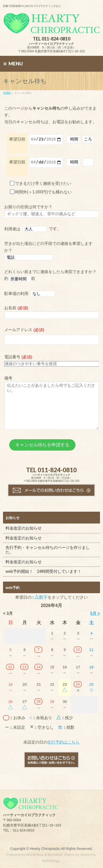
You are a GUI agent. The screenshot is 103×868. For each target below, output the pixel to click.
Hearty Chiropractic (45, 849)
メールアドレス (51, 339)
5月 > (95, 625)
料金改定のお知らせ (24, 540)
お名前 (51, 314)
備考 (51, 411)
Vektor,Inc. (88, 855)
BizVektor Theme (61, 855)
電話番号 (51, 363)
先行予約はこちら (63, 754)
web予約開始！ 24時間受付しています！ (43, 583)
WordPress (35, 855)
